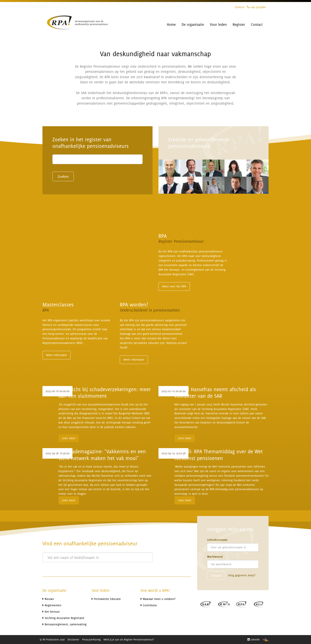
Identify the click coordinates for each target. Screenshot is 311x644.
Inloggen (216, 575)
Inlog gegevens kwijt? (242, 575)
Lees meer (69, 438)
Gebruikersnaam (217, 540)
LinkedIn (253, 639)
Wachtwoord (215, 557)
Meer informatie (57, 355)
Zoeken (239, 7)
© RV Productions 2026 (52, 639)
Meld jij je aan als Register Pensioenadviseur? (129, 639)
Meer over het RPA (174, 286)
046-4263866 (256, 7)
